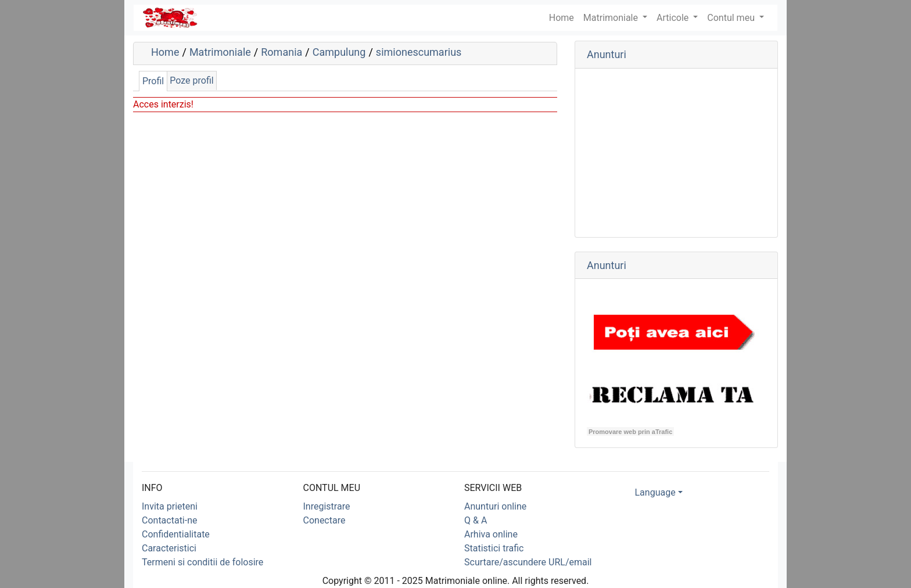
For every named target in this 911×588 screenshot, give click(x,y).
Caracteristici (169, 548)
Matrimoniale (612, 18)
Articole (674, 18)
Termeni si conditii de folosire (202, 562)
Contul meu (732, 18)
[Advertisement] (676, 153)
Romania (281, 52)
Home (165, 52)
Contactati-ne (170, 520)
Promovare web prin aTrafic (630, 432)
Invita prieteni (170, 506)
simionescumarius (419, 52)
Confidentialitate (176, 534)
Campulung (339, 52)
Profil (153, 81)
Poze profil (191, 80)
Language (655, 492)
